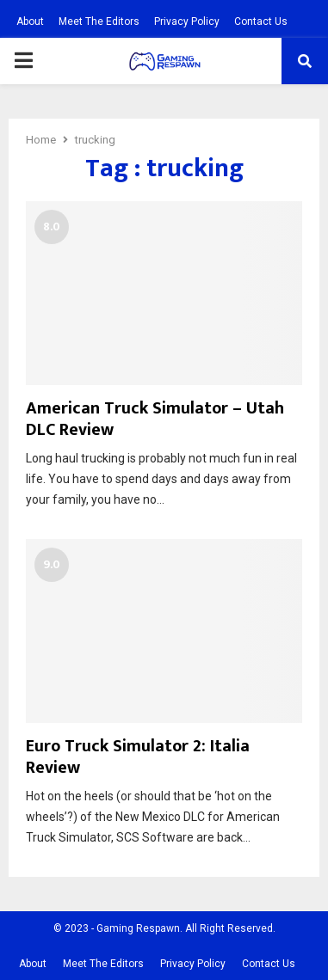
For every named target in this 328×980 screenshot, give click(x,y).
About (30, 21)
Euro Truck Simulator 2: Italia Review (138, 757)
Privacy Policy (187, 21)
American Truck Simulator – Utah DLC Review (155, 419)
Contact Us (261, 21)
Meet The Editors (99, 21)
